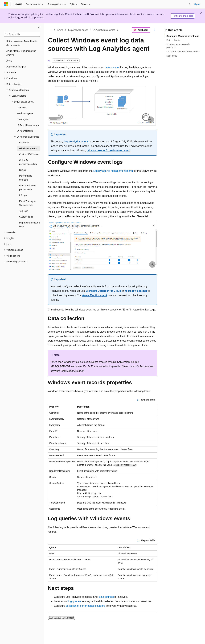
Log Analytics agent (78, 30)
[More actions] (154, 30)
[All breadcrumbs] (51, 30)
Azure (60, 30)
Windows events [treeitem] (28, 149)
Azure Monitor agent (95, 295)
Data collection (174, 40)
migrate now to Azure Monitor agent (108, 151)
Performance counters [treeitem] (26, 178)
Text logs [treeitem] (24, 211)
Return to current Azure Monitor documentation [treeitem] (22, 43)
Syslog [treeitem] (23, 170)
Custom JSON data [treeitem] (29, 154)
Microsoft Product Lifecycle (94, 14)
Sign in (198, 4)
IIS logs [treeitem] (23, 195)
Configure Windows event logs (183, 36)
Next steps (172, 56)
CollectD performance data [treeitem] (28, 162)
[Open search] (190, 4)
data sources (112, 67)
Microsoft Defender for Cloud (103, 291)
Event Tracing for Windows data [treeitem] (28, 203)
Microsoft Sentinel (136, 291)
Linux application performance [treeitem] (28, 188)
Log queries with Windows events (183, 52)
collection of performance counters (85, 606)
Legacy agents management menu (113, 171)
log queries (75, 601)
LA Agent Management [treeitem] (28, 125)
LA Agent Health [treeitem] (25, 131)
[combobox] (22, 34)
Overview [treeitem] (21, 107)
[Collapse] (39, 28)
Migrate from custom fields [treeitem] (29, 225)
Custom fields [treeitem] (26, 217)
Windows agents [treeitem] (25, 113)
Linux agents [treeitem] (23, 119)
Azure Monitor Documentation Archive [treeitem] (21, 53)
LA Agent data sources (104, 30)
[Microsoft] (6, 4)
